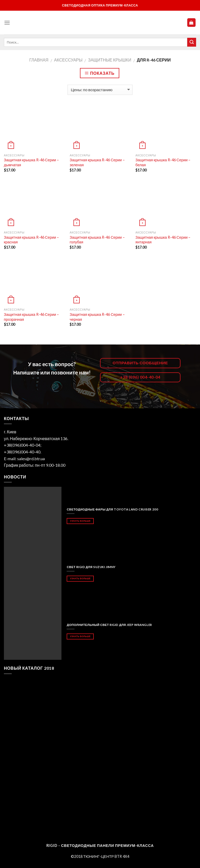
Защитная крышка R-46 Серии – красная (31, 240)
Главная (39, 60)
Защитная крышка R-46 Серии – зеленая (97, 162)
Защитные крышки (110, 60)
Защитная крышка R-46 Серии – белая (163, 162)
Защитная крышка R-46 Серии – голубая (97, 240)
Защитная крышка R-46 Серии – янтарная (163, 240)
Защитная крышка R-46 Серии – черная (97, 317)
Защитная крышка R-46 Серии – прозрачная (31, 317)
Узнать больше (80, 521)
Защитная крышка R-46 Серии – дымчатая (31, 162)
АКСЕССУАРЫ (68, 60)
